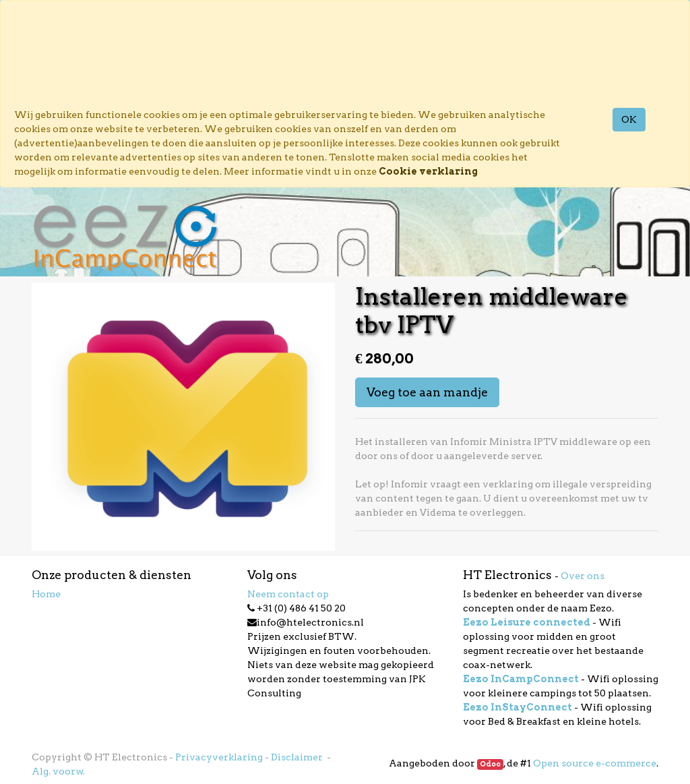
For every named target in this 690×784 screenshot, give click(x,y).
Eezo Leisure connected (527, 622)
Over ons (583, 576)
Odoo (490, 764)
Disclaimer (298, 757)
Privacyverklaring (219, 757)
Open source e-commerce (595, 763)
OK (629, 119)
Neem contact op (288, 594)
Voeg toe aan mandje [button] (427, 392)
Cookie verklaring (428, 171)
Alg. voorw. (58, 771)
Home (46, 594)
